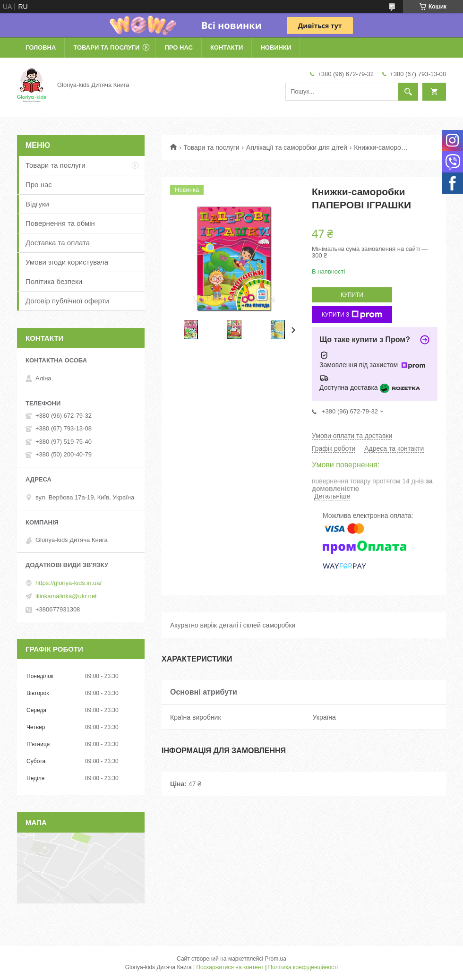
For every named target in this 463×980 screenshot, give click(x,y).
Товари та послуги (106, 47)
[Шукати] (408, 92)
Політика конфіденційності (303, 967)
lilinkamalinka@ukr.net (66, 596)
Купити (352, 295)
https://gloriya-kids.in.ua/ (69, 583)
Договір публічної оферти (67, 301)
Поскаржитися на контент (230, 967)
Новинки (276, 47)
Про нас (178, 47)
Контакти (227, 47)
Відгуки (37, 204)
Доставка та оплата (58, 243)
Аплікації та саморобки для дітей (297, 147)
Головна (41, 47)
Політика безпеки (54, 281)
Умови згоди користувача (67, 262)
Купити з (352, 315)
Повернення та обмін (60, 223)
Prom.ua (276, 959)
